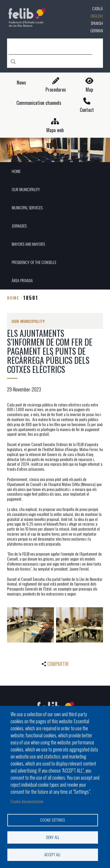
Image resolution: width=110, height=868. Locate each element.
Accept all (53, 854)
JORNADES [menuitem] (19, 226)
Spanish (97, 23)
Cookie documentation (27, 801)
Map (89, 90)
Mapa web (55, 130)
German (97, 30)
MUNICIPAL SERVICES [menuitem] (27, 207)
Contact (87, 110)
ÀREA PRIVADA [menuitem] (22, 280)
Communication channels (39, 103)
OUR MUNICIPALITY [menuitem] (26, 189)
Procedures (56, 90)
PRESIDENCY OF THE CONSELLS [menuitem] (34, 262)
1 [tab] (55, 154)
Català (98, 8)
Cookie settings (53, 820)
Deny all (53, 837)
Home (13, 298)
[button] (31, 625)
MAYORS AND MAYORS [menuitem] (28, 244)
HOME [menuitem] (16, 171)
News (21, 83)
